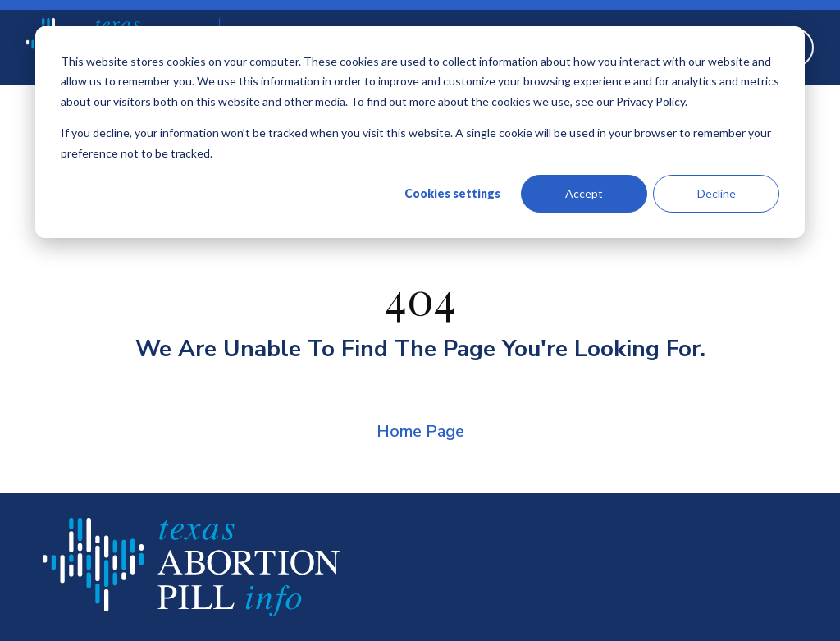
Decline (717, 193)
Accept (584, 193)
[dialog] (420, 132)
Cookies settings (452, 193)
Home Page (420, 431)
